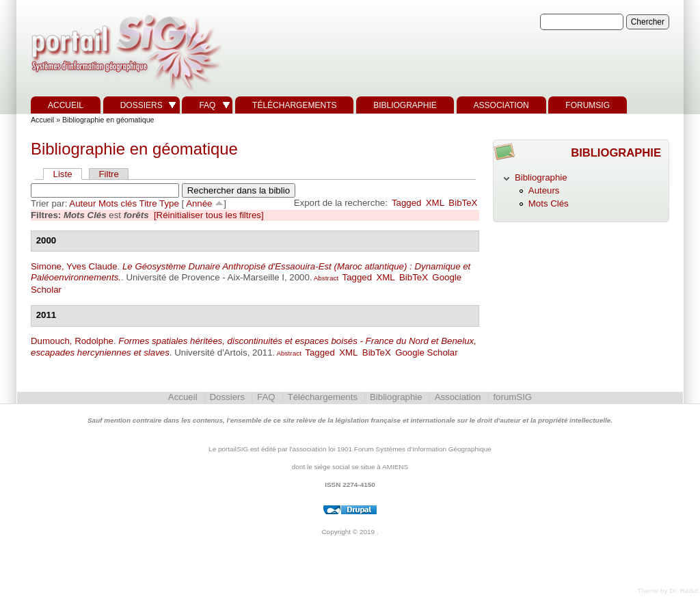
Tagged (407, 203)
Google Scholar (426, 353)
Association (501, 105)
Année (199, 203)
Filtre (108, 174)
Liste (63, 174)
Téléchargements (294, 105)
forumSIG (588, 105)
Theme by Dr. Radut (668, 591)
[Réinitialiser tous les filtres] (209, 215)
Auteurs (544, 190)
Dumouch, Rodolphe (72, 341)
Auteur (82, 203)
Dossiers (142, 105)
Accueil (66, 105)
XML (435, 203)
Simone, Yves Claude (74, 266)
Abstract (325, 278)
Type (169, 203)
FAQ (207, 105)
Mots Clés (549, 203)
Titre (148, 203)
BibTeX (463, 203)
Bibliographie (405, 105)
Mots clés (118, 203)
